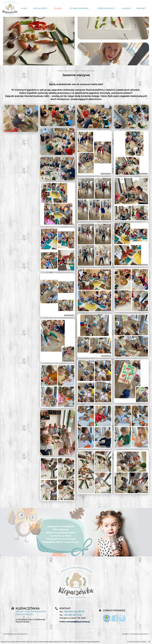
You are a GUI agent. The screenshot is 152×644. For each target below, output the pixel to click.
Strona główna (63, 71)
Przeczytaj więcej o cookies (137, 642)
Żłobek (58, 8)
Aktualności (40, 8)
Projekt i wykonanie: (135, 634)
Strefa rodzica (106, 8)
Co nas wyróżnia (79, 8)
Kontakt (141, 8)
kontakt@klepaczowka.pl (78, 622)
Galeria (126, 8)
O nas (24, 8)
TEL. (72, 612)
